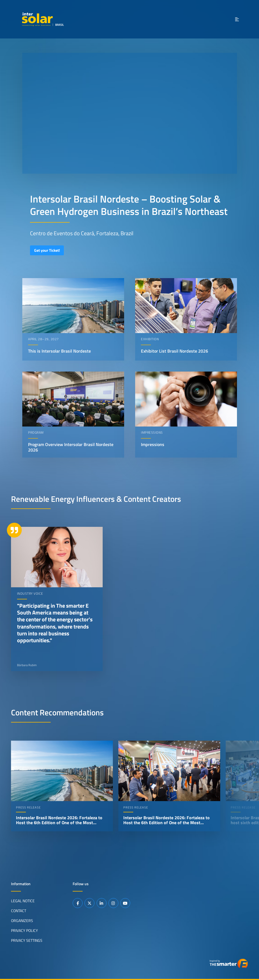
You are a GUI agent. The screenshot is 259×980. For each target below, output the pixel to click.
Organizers (22, 921)
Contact (19, 911)
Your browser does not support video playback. (130, 113)
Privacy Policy (24, 931)
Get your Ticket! (47, 250)
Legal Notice (23, 901)
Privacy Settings (27, 940)
